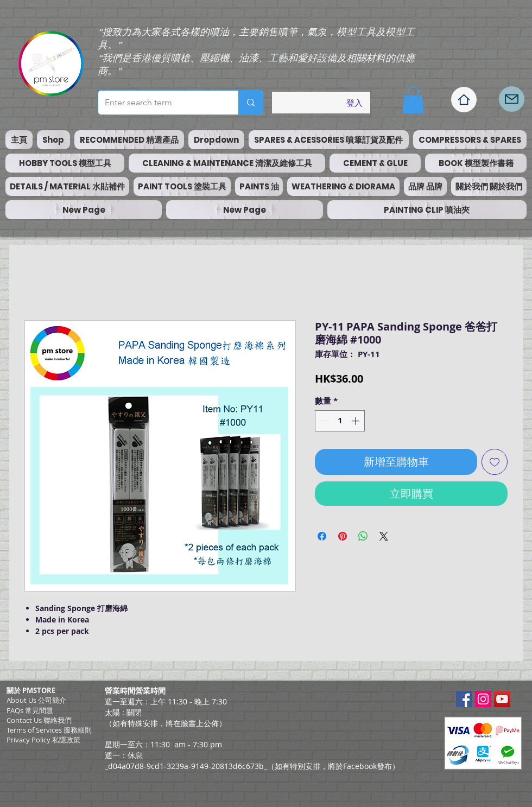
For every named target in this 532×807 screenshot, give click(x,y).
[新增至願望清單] (495, 462)
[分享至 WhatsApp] (363, 536)
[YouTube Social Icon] (502, 699)
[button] (413, 100)
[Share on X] (384, 536)
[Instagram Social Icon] (483, 699)
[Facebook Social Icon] (464, 699)
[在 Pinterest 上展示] (343, 536)
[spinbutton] (340, 421)
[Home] (464, 100)
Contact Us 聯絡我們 (39, 720)
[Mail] (512, 99)
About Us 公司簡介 (36, 700)
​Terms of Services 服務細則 (49, 730)
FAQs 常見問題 (30, 710)
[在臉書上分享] (322, 536)
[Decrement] (324, 421)
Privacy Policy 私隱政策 (43, 740)
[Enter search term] (160, 103)
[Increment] (356, 421)
